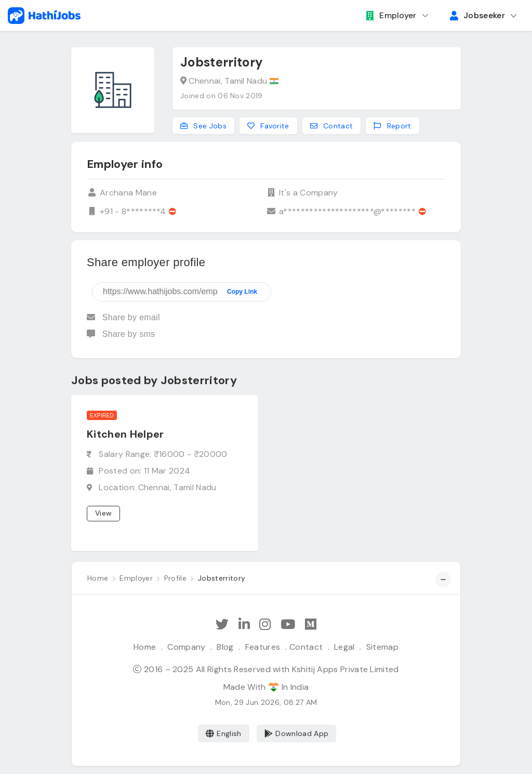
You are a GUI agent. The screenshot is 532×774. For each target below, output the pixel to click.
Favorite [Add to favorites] (268, 126)
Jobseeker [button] (477, 15)
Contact (306, 647)
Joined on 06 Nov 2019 (222, 96)
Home (145, 647)
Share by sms (121, 334)
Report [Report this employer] (392, 126)
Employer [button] (391, 15)
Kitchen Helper (125, 434)
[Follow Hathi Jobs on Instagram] (265, 625)
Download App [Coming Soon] (296, 733)
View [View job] (103, 513)
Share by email (123, 317)
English (224, 733)
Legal (344, 647)
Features (263, 647)
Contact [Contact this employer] (332, 126)
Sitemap (382, 647)
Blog (225, 647)
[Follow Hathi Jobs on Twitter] (222, 625)
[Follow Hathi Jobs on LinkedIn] (244, 625)
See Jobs (203, 126)
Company (186, 647)
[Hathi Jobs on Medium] (311, 625)
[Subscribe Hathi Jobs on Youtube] (288, 625)
